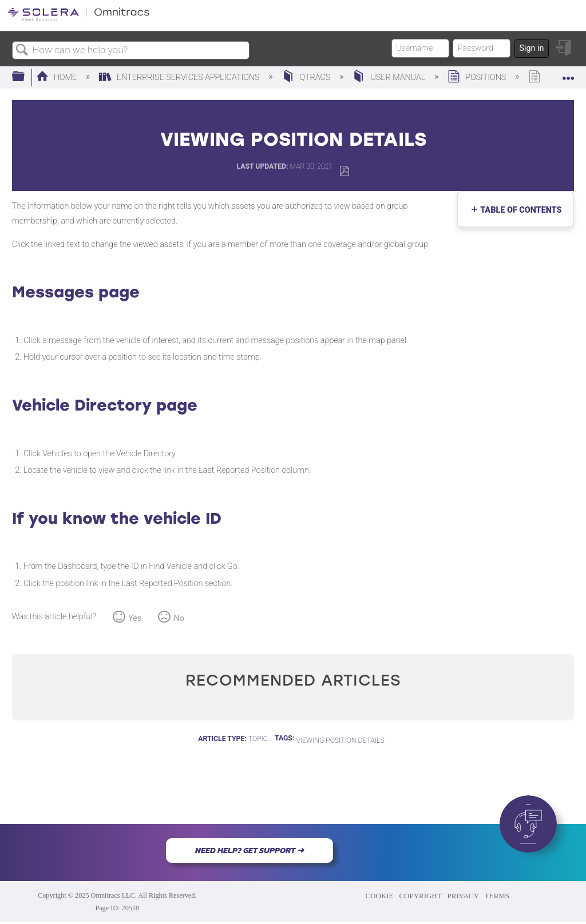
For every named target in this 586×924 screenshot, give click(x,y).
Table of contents (518, 210)
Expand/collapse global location (568, 73)
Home (58, 77)
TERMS (497, 896)
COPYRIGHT (420, 896)
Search (22, 51)
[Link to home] (78, 19)
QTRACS (307, 77)
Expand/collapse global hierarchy (26, 77)
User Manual (390, 77)
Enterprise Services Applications (180, 77)
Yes (135, 618)
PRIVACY (463, 896)
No (179, 618)
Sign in (531, 48)
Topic (258, 739)
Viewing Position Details (340, 740)
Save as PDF (344, 171)
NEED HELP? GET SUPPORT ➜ (250, 850)
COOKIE (380, 896)
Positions (478, 77)
